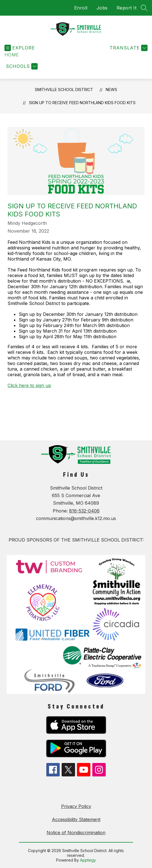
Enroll (81, 8)
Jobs (102, 8)
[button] (12, 55)
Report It (127, 8)
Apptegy (88, 860)
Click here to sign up (29, 385)
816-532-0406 (84, 511)
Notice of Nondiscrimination (76, 833)
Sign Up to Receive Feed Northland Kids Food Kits (82, 103)
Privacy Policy (76, 806)
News (111, 90)
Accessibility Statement (76, 819)
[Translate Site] (128, 48)
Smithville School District (64, 90)
